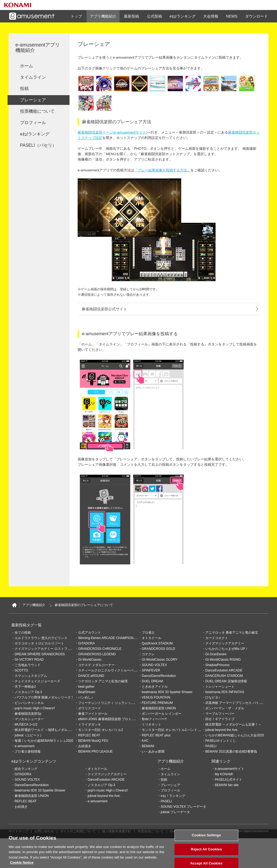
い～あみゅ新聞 (153, 751)
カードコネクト (217, 638)
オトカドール (151, 638)
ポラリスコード (90, 708)
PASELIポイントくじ (221, 741)
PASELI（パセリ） (38, 145)
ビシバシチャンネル (29, 703)
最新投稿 (131, 16)
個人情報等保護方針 (117, 831)
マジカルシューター (29, 719)
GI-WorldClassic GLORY (160, 660)
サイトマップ (18, 831)
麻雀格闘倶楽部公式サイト (104, 309)
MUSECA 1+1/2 (26, 724)
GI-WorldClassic (90, 660)
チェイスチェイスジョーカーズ (37, 681)
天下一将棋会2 (25, 687)
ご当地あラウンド (28, 665)
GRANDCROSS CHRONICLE (100, 649)
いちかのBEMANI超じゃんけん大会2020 (235, 735)
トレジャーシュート (220, 687)
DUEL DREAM (152, 681)
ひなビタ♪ (213, 697)
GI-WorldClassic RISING (223, 660)
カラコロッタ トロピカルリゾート (39, 643)
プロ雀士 (148, 633)
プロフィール (33, 123)
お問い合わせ (44, 831)
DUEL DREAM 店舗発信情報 (226, 681)
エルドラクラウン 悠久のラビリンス (41, 638)
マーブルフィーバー (220, 714)
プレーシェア (33, 100)
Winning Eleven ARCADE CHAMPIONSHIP (110, 638)
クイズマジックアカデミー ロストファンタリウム (51, 649)
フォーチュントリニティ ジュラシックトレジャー (114, 703)
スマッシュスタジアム (31, 676)
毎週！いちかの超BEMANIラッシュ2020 (44, 741)
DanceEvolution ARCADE (224, 670)
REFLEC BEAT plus (156, 735)
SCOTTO (21, 670)
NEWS (232, 16)
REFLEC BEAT (89, 735)
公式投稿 (154, 16)
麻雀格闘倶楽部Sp (28, 714)
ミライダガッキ (90, 724)
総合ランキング (26, 769)
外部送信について (151, 831)
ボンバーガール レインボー (162, 714)
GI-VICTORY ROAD (29, 660)
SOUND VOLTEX (154, 665)
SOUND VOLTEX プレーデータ (183, 807)
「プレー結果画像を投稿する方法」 (162, 170)
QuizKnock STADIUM (157, 643)
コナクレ (148, 654)
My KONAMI (224, 774)
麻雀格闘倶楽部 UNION (159, 708)
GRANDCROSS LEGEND (97, 654)
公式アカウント (90, 633)
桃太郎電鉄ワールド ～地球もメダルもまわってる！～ (54, 730)
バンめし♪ (85, 697)
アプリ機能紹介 (103, 16)
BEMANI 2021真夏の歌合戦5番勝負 (231, 751)
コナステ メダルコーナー (96, 665)
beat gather (86, 687)
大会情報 (211, 16)
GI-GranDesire (216, 654)
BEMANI (148, 746)
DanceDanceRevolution (159, 676)
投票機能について (37, 111)
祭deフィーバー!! (154, 719)
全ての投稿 (23, 633)
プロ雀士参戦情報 (28, 751)
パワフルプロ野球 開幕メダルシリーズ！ (44, 697)
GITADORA (87, 643)
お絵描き (85, 746)
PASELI (211, 746)
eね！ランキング (173, 796)
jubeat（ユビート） (29, 735)
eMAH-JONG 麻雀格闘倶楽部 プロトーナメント (113, 719)
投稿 (24, 89)
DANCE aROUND (91, 676)
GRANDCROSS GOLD (158, 649)
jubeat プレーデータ (175, 812)
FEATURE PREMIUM (157, 703)
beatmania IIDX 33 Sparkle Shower (167, 692)
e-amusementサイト (230, 769)
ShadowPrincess (217, 665)
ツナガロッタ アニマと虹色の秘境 (103, 681)
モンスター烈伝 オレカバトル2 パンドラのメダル (178, 730)
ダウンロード (256, 16)
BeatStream (87, 692)
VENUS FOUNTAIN (156, 697)
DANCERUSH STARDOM (224, 676)
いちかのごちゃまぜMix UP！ (227, 649)
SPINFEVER (151, 670)
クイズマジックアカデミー (225, 643)
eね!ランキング (183, 16)
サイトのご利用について (78, 831)
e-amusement (24, 746)
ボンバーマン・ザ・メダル (225, 708)
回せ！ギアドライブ (220, 719)
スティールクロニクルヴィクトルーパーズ (109, 670)
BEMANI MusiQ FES (93, 741)
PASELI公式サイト (228, 780)
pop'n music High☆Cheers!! (35, 708)
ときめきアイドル (155, 687)
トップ (76, 16)
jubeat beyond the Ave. (222, 730)
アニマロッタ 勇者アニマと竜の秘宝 (232, 633)
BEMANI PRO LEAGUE (95, 751)
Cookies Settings (182, 831)
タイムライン (33, 77)
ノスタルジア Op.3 (28, 692)
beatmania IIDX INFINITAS (225, 692)
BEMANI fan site (227, 785)
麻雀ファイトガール (93, 714)
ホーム (27, 66)
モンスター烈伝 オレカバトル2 (101, 730)
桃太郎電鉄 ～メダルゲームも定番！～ (233, 724)
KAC (145, 741)
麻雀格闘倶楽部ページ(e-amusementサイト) (112, 132)
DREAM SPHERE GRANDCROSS (40, 654)
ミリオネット (151, 724)
